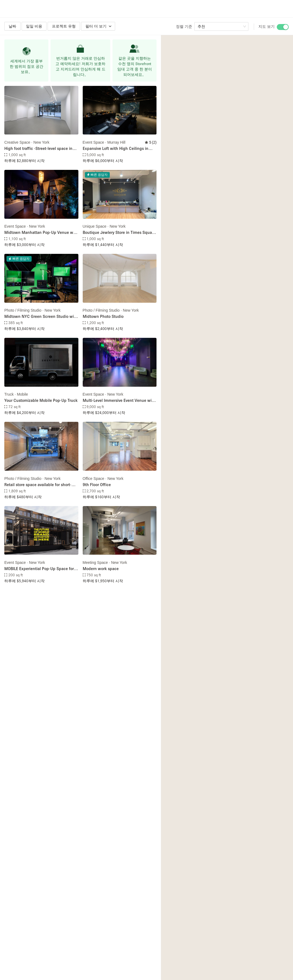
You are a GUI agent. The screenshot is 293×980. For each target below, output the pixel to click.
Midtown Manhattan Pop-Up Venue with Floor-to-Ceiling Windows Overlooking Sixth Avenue (41, 233)
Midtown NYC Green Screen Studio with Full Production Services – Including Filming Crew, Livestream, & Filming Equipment (41, 317)
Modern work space (101, 568)
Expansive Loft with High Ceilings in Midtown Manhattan (116, 149)
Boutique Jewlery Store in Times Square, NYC (120, 233)
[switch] (283, 27)
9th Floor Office (97, 484)
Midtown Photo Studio (103, 316)
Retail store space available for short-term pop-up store (38, 485)
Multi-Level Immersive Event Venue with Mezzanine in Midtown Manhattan (119, 401)
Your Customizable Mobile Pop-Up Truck (41, 400)
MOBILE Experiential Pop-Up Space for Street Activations (39, 569)
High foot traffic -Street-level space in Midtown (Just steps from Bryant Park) (40, 149)
